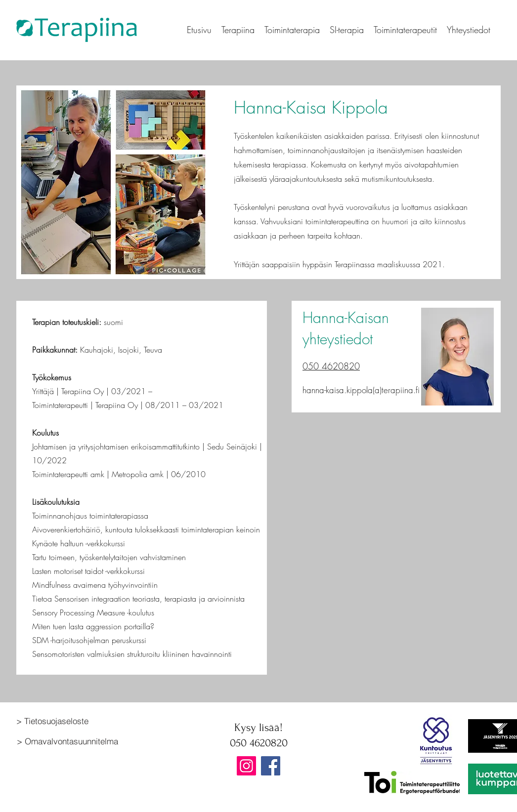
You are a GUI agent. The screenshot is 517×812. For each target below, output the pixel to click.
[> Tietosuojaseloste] (75, 721)
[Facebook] (271, 766)
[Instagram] (246, 766)
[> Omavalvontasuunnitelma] (75, 741)
